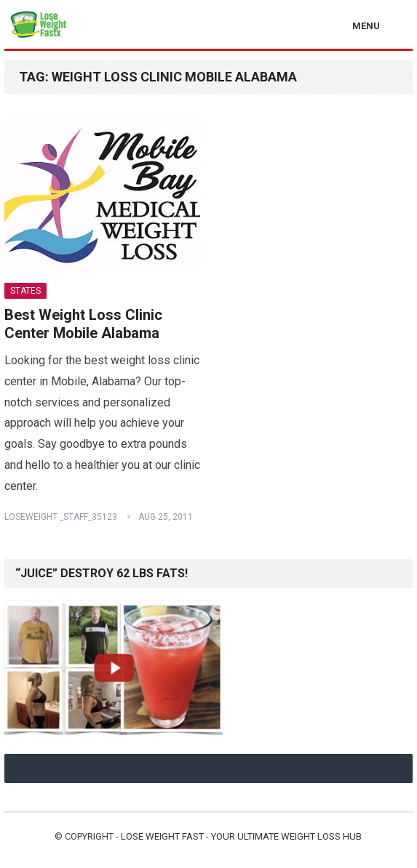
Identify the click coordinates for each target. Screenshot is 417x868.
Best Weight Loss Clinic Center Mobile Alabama (83, 324)
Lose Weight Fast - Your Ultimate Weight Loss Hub (241, 836)
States (25, 291)
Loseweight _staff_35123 (61, 517)
